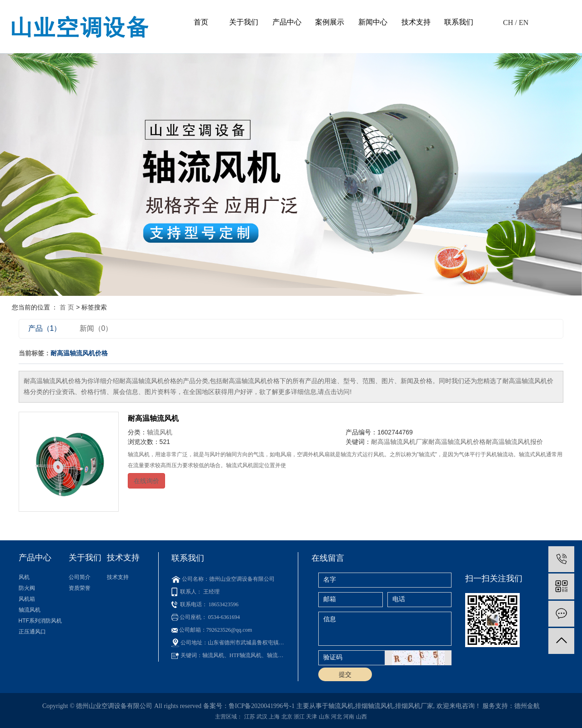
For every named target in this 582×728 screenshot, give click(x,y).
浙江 (299, 717)
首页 (201, 22)
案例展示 (330, 22)
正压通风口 (32, 632)
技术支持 (416, 22)
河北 (336, 717)
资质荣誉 (80, 588)
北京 (287, 717)
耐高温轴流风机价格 (457, 442)
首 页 (67, 307)
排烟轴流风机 (374, 706)
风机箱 (27, 599)
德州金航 (527, 706)
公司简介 (80, 577)
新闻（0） (96, 328)
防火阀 (27, 588)
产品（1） (45, 328)
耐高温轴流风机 (153, 418)
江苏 (250, 717)
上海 (274, 717)
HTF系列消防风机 (40, 621)
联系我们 (459, 22)
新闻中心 (373, 22)
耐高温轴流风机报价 (514, 442)
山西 (361, 717)
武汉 (262, 717)
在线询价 (146, 481)
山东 (324, 717)
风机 (24, 577)
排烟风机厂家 (414, 706)
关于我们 (244, 22)
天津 (311, 717)
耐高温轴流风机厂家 (400, 442)
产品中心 (287, 22)
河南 (349, 717)
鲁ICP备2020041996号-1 (262, 706)
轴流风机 (160, 432)
